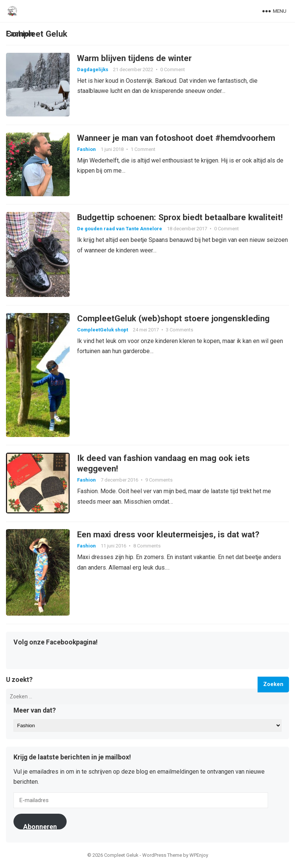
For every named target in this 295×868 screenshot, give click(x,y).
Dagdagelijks (93, 69)
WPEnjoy (199, 855)
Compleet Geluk (37, 34)
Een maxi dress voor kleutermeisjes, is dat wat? (168, 535)
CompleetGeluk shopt (103, 330)
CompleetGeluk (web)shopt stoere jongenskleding (173, 318)
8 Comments (147, 546)
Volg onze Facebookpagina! (56, 643)
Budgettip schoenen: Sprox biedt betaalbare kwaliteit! (180, 218)
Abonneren (40, 826)
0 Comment (173, 69)
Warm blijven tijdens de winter (134, 58)
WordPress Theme (162, 855)
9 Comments (159, 480)
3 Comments (180, 330)
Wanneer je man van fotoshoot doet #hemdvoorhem (176, 138)
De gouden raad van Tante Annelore (120, 229)
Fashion (86, 149)
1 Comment (143, 149)
